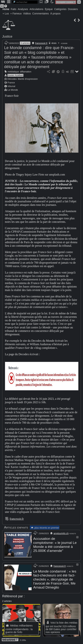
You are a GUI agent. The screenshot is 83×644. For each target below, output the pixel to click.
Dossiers (73, 9)
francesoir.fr (41, 43)
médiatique (13, 72)
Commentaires (41, 14)
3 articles (25, 43)
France (11, 83)
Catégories (60, 9)
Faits (13, 9)
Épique (49, 9)
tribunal (11, 86)
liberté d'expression (28, 79)
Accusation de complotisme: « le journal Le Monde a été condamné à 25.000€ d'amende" (55, 545)
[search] (25, 2)
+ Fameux (16, 14)
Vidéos (27, 14)
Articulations (37, 9)
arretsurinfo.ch (61, 533)
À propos (55, 14)
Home (6, 9)
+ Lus (6, 14)
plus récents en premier (45, 528)
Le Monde (13, 90)
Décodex (12, 79)
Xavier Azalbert (15, 75)
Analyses (23, 9)
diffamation (26, 72)
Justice (7, 36)
